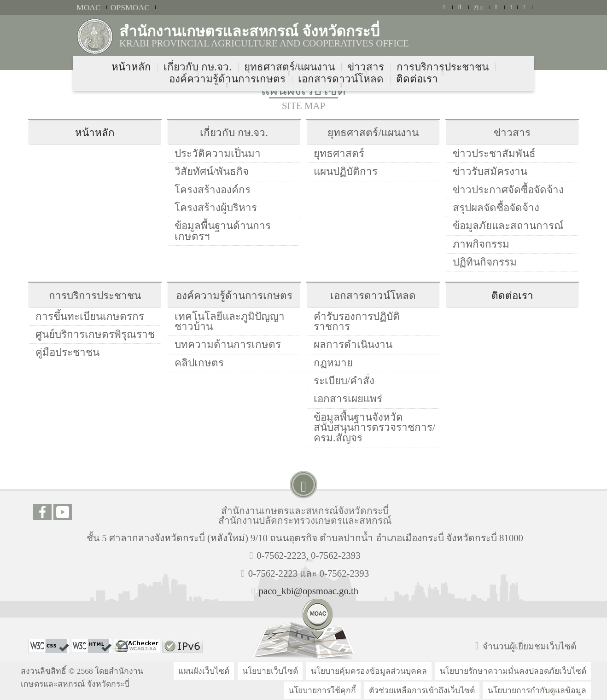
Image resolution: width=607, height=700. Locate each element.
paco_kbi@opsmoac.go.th (309, 591)
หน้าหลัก (95, 133)
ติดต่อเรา (512, 296)
